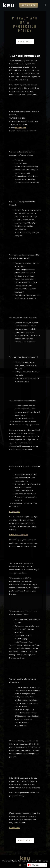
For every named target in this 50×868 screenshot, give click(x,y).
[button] (45, 5)
